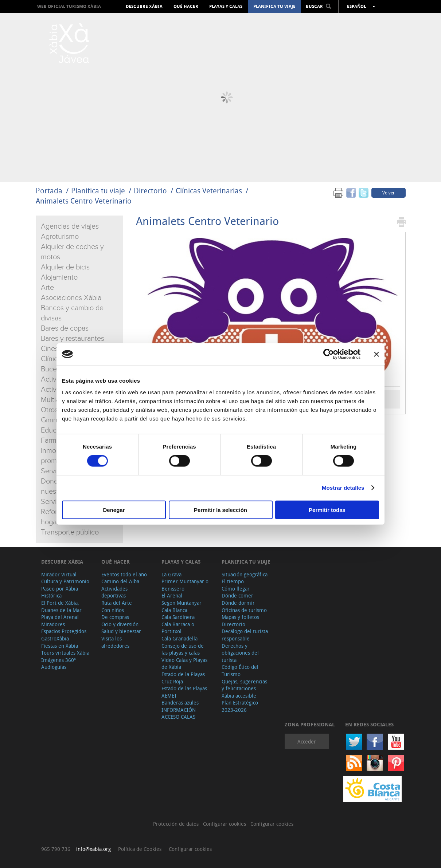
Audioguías (54, 667)
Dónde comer (237, 595)
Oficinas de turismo (244, 610)
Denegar (114, 510)
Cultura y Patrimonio (65, 581)
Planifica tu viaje (274, 7)
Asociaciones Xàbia (71, 298)
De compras (115, 617)
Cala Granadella (179, 638)
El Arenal (172, 595)
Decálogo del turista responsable (245, 635)
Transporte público (70, 532)
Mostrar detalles (343, 488)
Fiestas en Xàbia (60, 646)
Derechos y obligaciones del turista (240, 653)
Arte (47, 288)
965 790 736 (56, 849)
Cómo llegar (236, 589)
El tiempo (233, 581)
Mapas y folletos (240, 617)
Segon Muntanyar (182, 603)
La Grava (171, 574)
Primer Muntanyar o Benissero (185, 585)
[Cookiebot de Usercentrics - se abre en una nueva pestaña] (329, 354)
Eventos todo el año (124, 574)
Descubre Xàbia (144, 7)
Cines (50, 349)
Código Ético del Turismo (240, 670)
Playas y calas (226, 7)
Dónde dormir (238, 603)
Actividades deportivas (114, 592)
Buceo (51, 369)
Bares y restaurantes (73, 339)
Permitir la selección (220, 510)
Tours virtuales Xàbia (65, 653)
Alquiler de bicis (65, 267)
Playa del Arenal (60, 617)
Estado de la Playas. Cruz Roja (184, 678)
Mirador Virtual (59, 574)
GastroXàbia (55, 638)
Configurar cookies (225, 824)
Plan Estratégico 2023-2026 (240, 706)
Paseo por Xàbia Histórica (60, 592)
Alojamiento (59, 277)
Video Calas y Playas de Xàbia (184, 664)
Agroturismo (60, 237)
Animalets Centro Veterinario (84, 201)
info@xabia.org (93, 849)
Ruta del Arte (117, 603)
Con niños (113, 610)
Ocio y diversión (120, 624)
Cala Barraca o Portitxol (178, 628)
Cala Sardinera (178, 617)
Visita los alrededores (115, 642)
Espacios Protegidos (64, 631)
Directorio (151, 191)
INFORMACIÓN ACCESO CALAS (179, 713)
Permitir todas (327, 510)
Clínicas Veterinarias (209, 191)
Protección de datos (177, 824)
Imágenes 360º (58, 660)
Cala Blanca (174, 610)
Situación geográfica (245, 574)
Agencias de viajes (70, 226)
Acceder (307, 741)
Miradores (53, 624)
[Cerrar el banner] (376, 354)
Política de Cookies (140, 849)
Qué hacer (186, 7)
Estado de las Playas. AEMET (185, 692)
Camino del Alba (120, 581)
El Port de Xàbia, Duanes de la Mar (61, 606)
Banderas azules (180, 703)
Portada (49, 191)
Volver (389, 193)
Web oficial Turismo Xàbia (69, 6)
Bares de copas (65, 328)
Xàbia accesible (239, 696)
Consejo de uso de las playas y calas (183, 649)
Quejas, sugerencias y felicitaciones (244, 685)
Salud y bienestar (121, 631)
